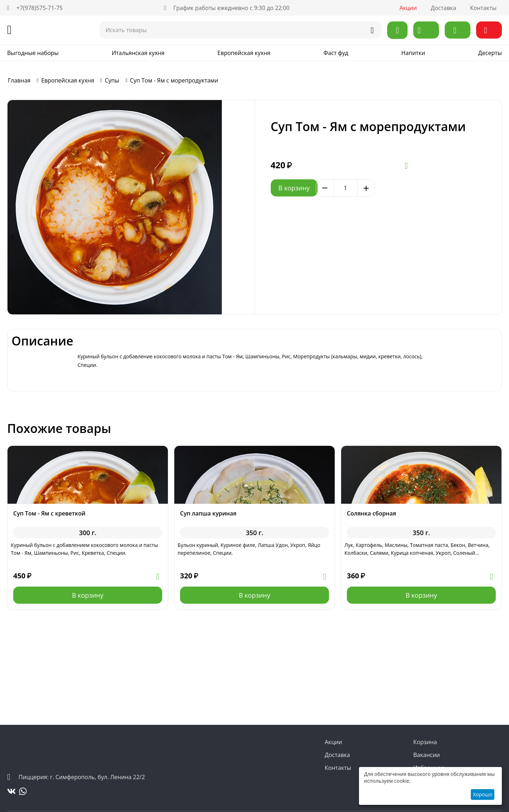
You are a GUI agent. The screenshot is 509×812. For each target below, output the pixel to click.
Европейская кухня (244, 53)
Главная (19, 80)
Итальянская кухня (138, 53)
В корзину (309, 188)
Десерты (490, 53)
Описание (108, 359)
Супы (112, 80)
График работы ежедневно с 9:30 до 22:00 (227, 8)
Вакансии (427, 755)
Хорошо (483, 794)
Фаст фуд (336, 53)
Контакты (483, 8)
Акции (408, 8)
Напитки (413, 53)
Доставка (443, 8)
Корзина (425, 742)
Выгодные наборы (33, 53)
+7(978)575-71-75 (35, 8)
